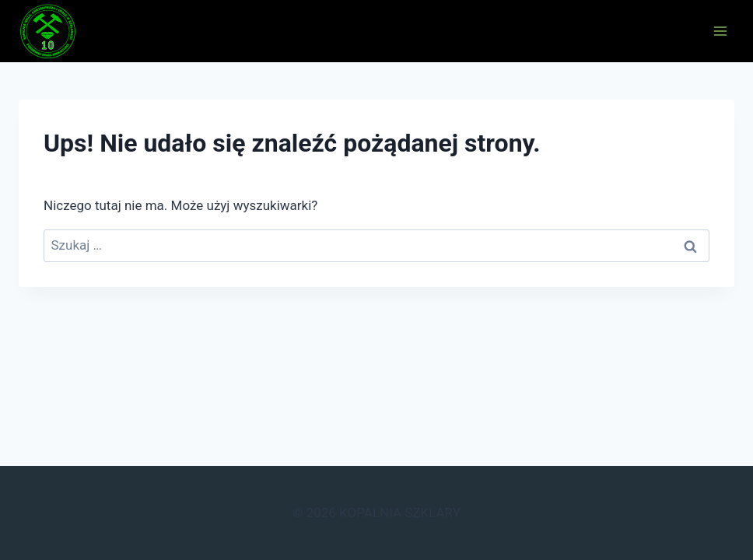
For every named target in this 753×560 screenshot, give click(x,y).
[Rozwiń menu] (720, 31)
